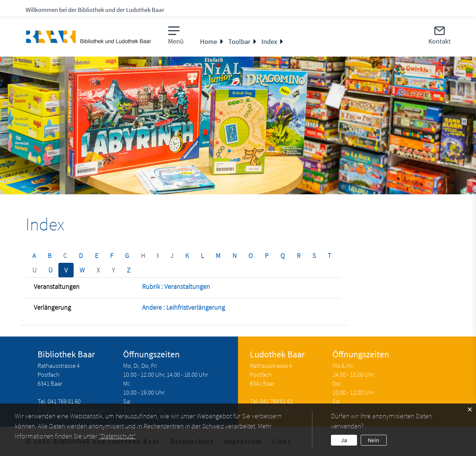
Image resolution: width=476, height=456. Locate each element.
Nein (374, 440)
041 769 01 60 (64, 401)
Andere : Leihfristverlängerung (184, 307)
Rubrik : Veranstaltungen (176, 286)
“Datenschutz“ (117, 436)
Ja (344, 440)
